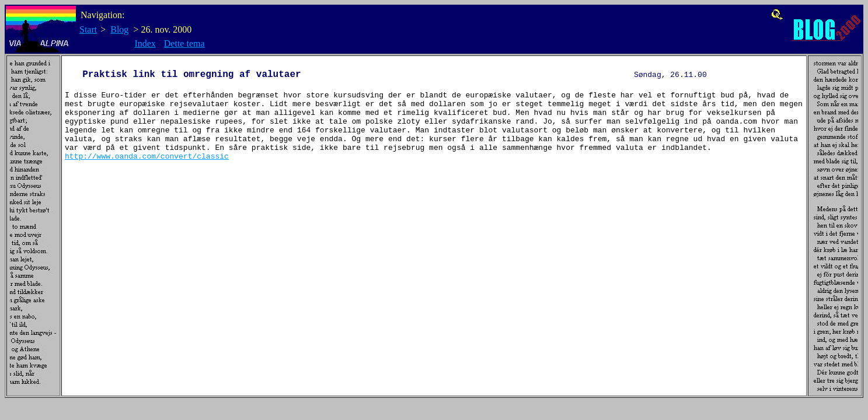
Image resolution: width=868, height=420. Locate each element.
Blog (119, 29)
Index (145, 43)
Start (88, 29)
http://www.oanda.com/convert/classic (147, 174)
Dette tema (184, 43)
